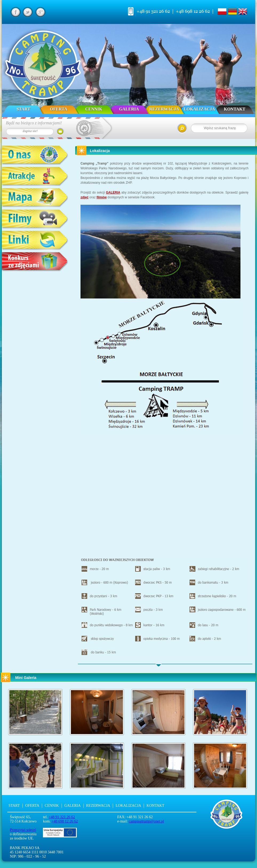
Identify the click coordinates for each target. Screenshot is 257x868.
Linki (35, 241)
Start (23, 109)
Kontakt (235, 109)
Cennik (94, 109)
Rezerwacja (164, 109)
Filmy (35, 220)
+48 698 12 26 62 (65, 821)
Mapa (35, 198)
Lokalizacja (199, 109)
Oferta (59, 109)
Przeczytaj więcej (23, 830)
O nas (35, 156)
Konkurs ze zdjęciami (35, 262)
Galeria (129, 109)
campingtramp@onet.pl (146, 821)
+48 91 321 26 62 (62, 817)
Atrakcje (35, 177)
